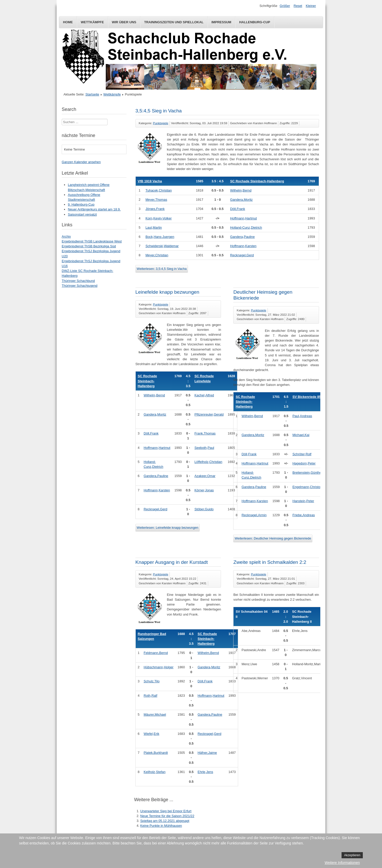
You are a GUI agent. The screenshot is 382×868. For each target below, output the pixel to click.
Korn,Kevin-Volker (158, 218)
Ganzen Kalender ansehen (81, 162)
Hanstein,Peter (303, 501)
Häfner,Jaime (207, 753)
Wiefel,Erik (151, 734)
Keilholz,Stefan (155, 772)
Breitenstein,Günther (307, 473)
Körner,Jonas (204, 490)
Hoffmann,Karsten (243, 246)
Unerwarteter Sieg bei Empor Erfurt (166, 811)
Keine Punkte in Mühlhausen (161, 826)
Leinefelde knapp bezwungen (167, 292)
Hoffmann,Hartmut (243, 218)
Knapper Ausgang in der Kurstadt (172, 562)
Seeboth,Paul (204, 448)
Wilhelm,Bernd (241, 190)
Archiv (66, 236)
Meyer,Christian (157, 255)
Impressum (221, 22)
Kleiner (311, 6)
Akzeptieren (352, 855)
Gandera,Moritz (241, 200)
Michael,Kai (301, 435)
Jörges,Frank (155, 209)
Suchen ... (62, 119)
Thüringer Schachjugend (79, 286)
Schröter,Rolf (302, 454)
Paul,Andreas (302, 416)
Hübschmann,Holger (159, 667)
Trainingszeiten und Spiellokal (174, 22)
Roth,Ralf (150, 696)
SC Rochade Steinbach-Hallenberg (257, 181)
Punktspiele (161, 123)
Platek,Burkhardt (156, 753)
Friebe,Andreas (304, 515)
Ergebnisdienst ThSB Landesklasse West (92, 241)
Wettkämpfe (92, 22)
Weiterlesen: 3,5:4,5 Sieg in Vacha (162, 269)
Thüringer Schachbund (78, 281)
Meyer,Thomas (156, 200)
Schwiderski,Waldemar (162, 246)
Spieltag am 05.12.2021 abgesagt (165, 821)
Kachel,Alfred (204, 395)
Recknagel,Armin (254, 515)
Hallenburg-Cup (255, 22)
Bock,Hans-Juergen (160, 237)
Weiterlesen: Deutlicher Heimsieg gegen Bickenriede (273, 538)
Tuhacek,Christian (159, 190)
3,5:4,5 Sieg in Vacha (159, 111)
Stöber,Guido (204, 509)
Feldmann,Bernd (156, 653)
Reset (298, 6)
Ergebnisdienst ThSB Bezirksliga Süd (89, 246)
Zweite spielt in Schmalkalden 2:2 (270, 562)
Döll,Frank (238, 209)
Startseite (92, 94)
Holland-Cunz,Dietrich (246, 227)
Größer (285, 6)
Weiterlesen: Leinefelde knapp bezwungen (168, 528)
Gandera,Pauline (242, 237)
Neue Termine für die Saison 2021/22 (167, 816)
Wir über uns (124, 22)
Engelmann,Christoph (308, 487)
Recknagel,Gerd (242, 255)
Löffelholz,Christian (209, 462)
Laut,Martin (154, 227)
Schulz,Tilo (152, 681)
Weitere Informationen (342, 863)
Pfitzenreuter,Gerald (209, 414)
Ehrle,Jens (205, 772)
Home (68, 22)
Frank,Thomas (205, 433)
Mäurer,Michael (155, 714)
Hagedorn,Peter (304, 463)
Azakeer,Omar (205, 476)
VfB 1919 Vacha (150, 181)
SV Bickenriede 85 (307, 397)
